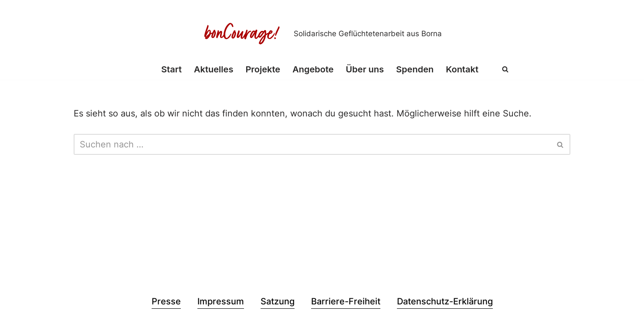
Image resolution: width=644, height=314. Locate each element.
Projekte (263, 69)
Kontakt (462, 69)
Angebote (313, 69)
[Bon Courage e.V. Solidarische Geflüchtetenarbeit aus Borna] (322, 34)
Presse (166, 301)
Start (171, 69)
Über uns (365, 69)
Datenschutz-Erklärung (445, 301)
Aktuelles (214, 69)
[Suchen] (505, 69)
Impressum (221, 301)
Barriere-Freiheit (346, 301)
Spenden (415, 69)
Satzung (278, 301)
